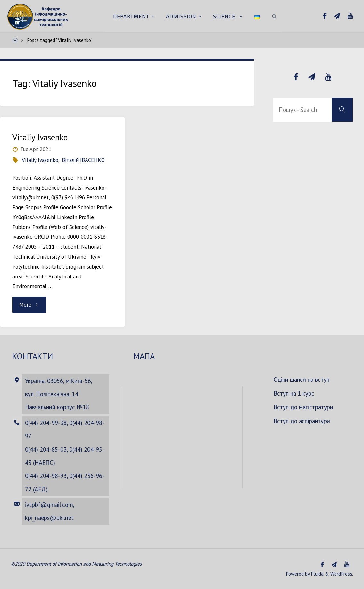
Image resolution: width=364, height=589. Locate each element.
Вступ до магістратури (303, 407)
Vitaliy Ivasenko (40, 137)
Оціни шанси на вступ (302, 380)
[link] (274, 16)
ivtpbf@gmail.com (49, 505)
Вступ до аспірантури (302, 421)
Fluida (317, 574)
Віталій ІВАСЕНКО (83, 160)
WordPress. (342, 574)
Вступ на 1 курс (294, 393)
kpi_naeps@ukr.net (49, 518)
